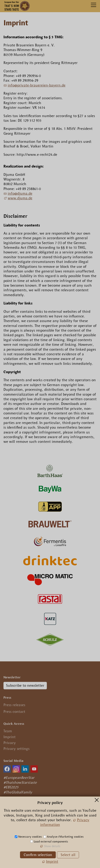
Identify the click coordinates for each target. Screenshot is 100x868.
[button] (7, 769)
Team (8, 731)
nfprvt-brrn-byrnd (37, 85)
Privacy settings (16, 749)
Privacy (10, 743)
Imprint (9, 737)
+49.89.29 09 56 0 (21, 825)
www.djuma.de (20, 198)
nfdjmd (20, 193)
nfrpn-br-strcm (32, 831)
